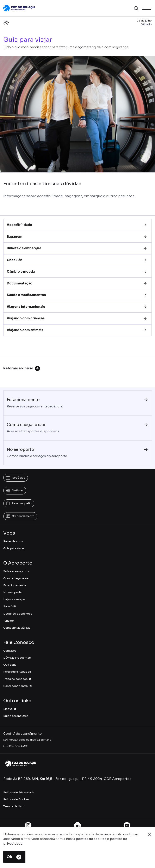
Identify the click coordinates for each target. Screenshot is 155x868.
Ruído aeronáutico (16, 716)
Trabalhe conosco (17, 679)
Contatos (10, 651)
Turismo (9, 621)
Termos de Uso (13, 806)
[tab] (77, 225)
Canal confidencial (18, 686)
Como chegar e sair (16, 578)
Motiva (10, 709)
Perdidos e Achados (17, 672)
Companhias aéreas (17, 628)
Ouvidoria (10, 665)
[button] (136, 8)
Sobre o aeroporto (16, 571)
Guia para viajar (14, 548)
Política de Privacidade (19, 792)
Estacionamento (15, 585)
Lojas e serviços (14, 599)
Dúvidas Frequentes (17, 658)
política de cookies (91, 839)
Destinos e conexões (18, 614)
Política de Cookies (16, 799)
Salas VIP (10, 606)
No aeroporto (13, 592)
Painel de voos (13, 541)
